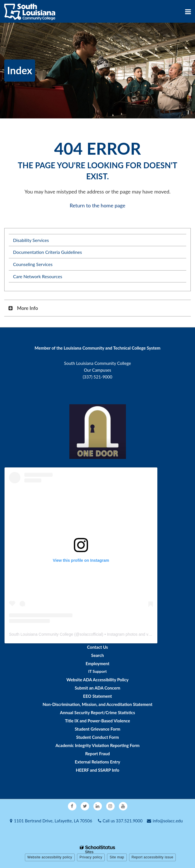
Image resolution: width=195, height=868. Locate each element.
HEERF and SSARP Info (98, 770)
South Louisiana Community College (41, 634)
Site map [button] (117, 857)
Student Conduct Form (97, 737)
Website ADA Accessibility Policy (97, 680)
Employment (97, 663)
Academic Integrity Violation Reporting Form (97, 745)
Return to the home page (97, 205)
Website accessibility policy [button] (50, 857)
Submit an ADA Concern (97, 688)
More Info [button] (27, 308)
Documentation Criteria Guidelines (47, 252)
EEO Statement (98, 696)
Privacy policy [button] (91, 857)
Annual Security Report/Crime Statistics (97, 712)
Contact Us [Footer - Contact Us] (98, 647)
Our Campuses (97, 370)
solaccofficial (91, 634)
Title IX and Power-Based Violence (97, 721)
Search (97, 655)
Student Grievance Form (97, 729)
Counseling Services (33, 264)
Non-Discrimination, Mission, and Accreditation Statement (97, 704)
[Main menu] (188, 11)
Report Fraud (97, 754)
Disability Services (31, 240)
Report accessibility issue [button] (153, 857)
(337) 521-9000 (97, 377)
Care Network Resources (38, 276)
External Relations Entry (97, 762)
